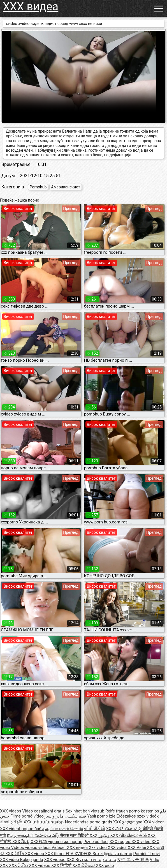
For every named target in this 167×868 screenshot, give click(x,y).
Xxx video (98, 848)
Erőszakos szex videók (138, 816)
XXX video (142, 842)
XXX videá (118, 848)
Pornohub (38, 187)
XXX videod (55, 860)
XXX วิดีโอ (15, 854)
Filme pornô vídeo (27, 816)
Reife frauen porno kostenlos (132, 811)
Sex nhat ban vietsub (85, 811)
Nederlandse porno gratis (89, 822)
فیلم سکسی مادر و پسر (65, 816)
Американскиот (66, 187)
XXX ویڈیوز (100, 835)
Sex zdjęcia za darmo (112, 854)
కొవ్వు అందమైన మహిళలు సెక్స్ (34, 835)
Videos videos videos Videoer (39, 848)
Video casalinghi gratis (43, 811)
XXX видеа (31, 7)
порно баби (33, 829)
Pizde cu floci (96, 842)
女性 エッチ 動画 (133, 860)
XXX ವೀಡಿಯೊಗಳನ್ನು (125, 829)
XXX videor (154, 822)
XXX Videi (137, 848)
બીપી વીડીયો (95, 829)
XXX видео (120, 842)
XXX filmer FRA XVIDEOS (69, 854)
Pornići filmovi (146, 854)
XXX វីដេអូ (22, 842)
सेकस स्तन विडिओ (75, 835)
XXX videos (11, 811)
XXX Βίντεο (78, 860)
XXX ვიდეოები (128, 822)
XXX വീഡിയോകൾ (129, 835)
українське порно (65, 842)
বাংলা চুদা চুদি (11, 822)
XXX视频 (39, 842)
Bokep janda (32, 860)
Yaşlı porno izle (101, 816)
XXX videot (11, 829)
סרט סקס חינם (103, 860)
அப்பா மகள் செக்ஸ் (64, 829)
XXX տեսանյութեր (44, 822)
